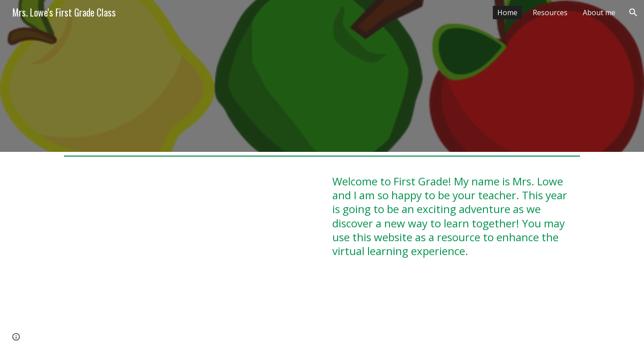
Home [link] (507, 13)
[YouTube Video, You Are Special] (190, 256)
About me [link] (599, 13)
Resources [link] (550, 13)
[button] (633, 13)
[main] (454, 226)
